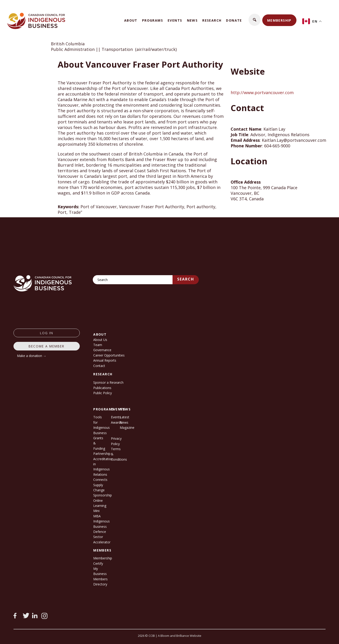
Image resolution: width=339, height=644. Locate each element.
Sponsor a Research (108, 382)
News (192, 20)
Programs (153, 20)
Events (175, 20)
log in (47, 333)
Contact (99, 366)
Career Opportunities (109, 355)
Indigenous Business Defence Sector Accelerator (102, 532)
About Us (100, 340)
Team (98, 345)
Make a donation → (32, 356)
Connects (100, 480)
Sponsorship (103, 495)
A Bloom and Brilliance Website (180, 636)
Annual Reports (105, 360)
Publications (102, 388)
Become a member (47, 346)
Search (186, 279)
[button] (255, 20)
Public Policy (103, 393)
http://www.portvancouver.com (262, 92)
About (131, 20)
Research (212, 20)
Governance (102, 350)
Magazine (127, 428)
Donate (234, 20)
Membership (279, 20)
